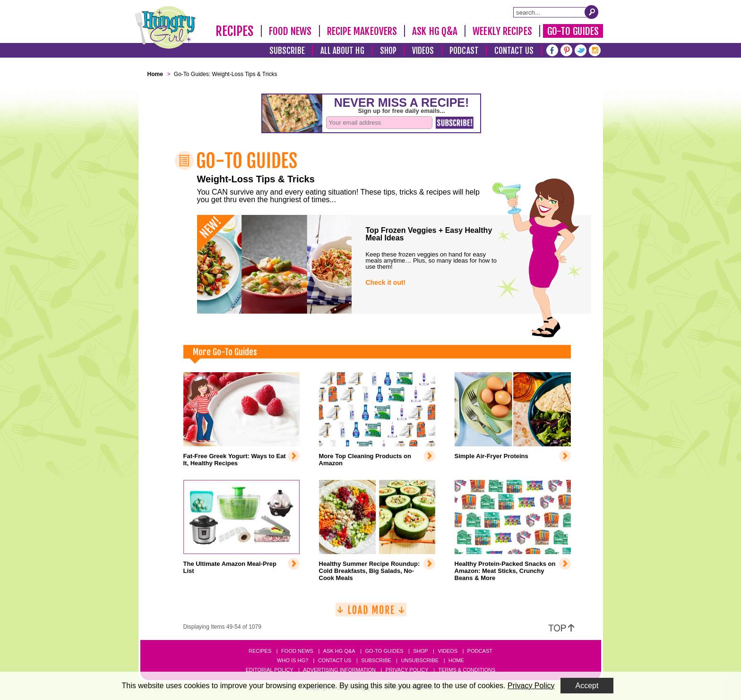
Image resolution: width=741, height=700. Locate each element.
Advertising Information (339, 670)
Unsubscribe (420, 660)
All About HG (342, 51)
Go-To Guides (573, 31)
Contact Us (514, 51)
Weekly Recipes (502, 31)
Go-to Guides (384, 651)
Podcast (464, 51)
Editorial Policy (270, 670)
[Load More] (371, 613)
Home (456, 660)
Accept (587, 686)
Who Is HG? (293, 660)
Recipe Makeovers (362, 31)
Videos (423, 51)
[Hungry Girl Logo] (165, 27)
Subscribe (287, 51)
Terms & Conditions (467, 670)
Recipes (235, 31)
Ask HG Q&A (435, 31)
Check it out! (386, 282)
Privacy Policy (407, 670)
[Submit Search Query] (592, 12)
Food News (290, 31)
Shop (388, 51)
